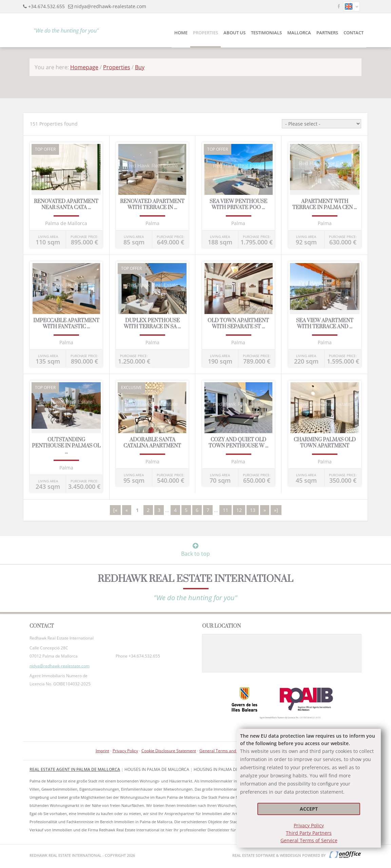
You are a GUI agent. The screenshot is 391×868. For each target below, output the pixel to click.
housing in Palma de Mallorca (227, 769)
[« (115, 510)
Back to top (195, 550)
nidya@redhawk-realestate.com (110, 6)
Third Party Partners (309, 833)
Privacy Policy (309, 825)
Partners (327, 33)
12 (239, 510)
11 (226, 510)
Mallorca (299, 33)
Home (181, 33)
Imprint (102, 751)
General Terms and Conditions (228, 751)
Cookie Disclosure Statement (169, 751)
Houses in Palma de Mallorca (157, 769)
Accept (309, 809)
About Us (234, 33)
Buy (140, 67)
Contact (354, 33)
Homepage (84, 67)
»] (276, 510)
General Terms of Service (309, 840)
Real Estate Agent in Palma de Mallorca (75, 769)
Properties (206, 33)
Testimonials (266, 33)
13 (253, 510)
